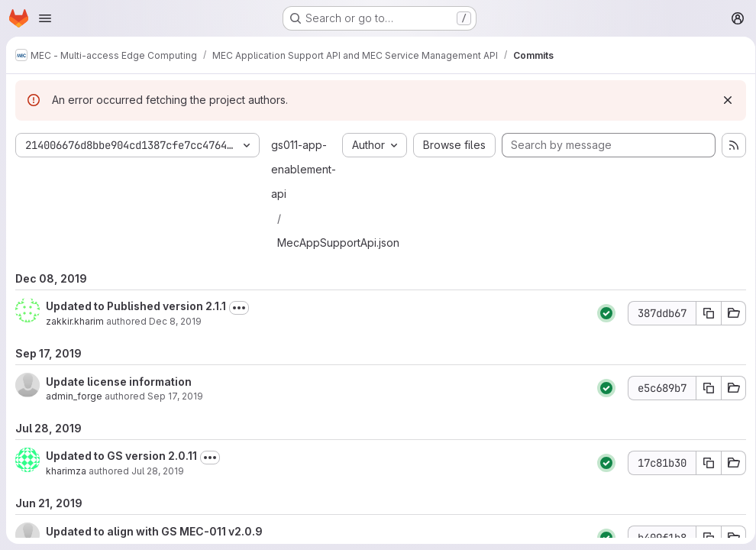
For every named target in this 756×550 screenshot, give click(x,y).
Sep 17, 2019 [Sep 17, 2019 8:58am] (175, 396)
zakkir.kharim (75, 321)
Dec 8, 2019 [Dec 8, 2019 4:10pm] (175, 321)
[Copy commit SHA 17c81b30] (703, 463)
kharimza (66, 471)
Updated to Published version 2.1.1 (136, 306)
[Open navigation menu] (45, 18)
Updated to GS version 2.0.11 (121, 456)
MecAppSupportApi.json (338, 243)
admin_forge (74, 396)
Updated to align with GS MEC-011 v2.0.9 (154, 531)
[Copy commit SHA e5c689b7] (703, 388)
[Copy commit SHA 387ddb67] (703, 313)
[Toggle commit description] (239, 308)
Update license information (119, 382)
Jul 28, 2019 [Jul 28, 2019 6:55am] (158, 471)
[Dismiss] (722, 100)
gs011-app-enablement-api (304, 169)
